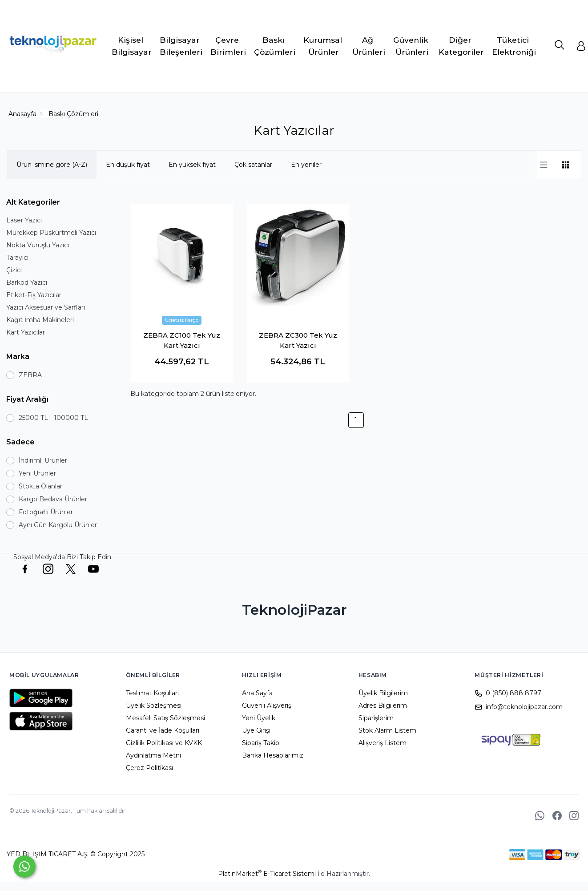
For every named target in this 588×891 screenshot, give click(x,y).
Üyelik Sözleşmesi (154, 706)
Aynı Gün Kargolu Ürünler (58, 525)
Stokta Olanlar (40, 486)
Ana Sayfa (257, 693)
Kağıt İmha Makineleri (40, 320)
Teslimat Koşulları (152, 693)
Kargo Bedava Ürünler (53, 499)
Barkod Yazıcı (27, 282)
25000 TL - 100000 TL (53, 418)
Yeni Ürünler (37, 473)
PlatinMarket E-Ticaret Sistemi (267, 874)
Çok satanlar (253, 165)
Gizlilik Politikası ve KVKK (164, 743)
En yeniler (306, 165)
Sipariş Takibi (261, 743)
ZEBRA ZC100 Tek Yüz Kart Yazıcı (182, 340)
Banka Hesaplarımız (273, 755)
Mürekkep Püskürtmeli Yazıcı (51, 233)
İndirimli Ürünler (43, 460)
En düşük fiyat (128, 165)
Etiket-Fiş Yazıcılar (34, 295)
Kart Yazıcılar (26, 332)
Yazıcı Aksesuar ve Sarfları (46, 307)
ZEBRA (30, 375)
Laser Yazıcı (24, 220)
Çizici (14, 270)
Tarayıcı (17, 258)
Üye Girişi (256, 730)
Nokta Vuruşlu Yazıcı (38, 245)
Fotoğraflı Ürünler (46, 512)
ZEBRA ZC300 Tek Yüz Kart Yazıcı (298, 340)
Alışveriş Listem (383, 743)
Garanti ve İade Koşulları (163, 730)
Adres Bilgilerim (383, 706)
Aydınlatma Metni (153, 755)
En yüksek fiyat (192, 165)
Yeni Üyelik (259, 718)
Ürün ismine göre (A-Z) (52, 165)
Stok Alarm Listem (387, 730)
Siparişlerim (376, 718)
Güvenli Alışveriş (267, 706)
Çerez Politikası (149, 768)
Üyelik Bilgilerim (383, 693)
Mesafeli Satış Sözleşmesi (165, 718)
